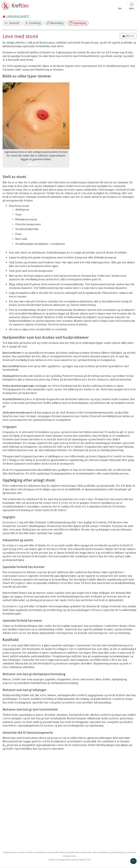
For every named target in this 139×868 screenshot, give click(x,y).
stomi (10, 42)
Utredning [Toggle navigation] (33, 23)
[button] (8, 125)
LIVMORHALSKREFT (18, 16)
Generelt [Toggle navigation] (12, 23)
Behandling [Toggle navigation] (55, 23)
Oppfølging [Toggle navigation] (78, 23)
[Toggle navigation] (132, 6)
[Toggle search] (120, 7)
